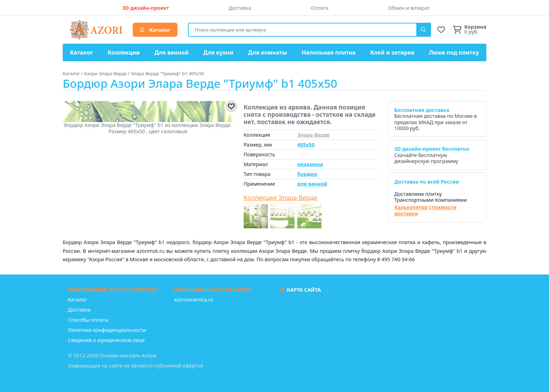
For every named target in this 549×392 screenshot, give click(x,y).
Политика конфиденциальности (107, 330)
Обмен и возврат (409, 8)
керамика (310, 164)
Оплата (320, 8)
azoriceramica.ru (194, 300)
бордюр (307, 174)
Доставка (240, 8)
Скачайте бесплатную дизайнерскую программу (432, 155)
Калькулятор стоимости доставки (425, 210)
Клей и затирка (392, 52)
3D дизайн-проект (145, 8)
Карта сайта (300, 290)
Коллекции (124, 52)
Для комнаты (267, 52)
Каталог (155, 30)
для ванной (312, 184)
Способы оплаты (88, 320)
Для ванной (172, 52)
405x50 (306, 145)
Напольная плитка (329, 52)
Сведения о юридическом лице (106, 340)
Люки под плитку (454, 52)
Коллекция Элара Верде (280, 198)
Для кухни (218, 52)
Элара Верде (314, 135)
